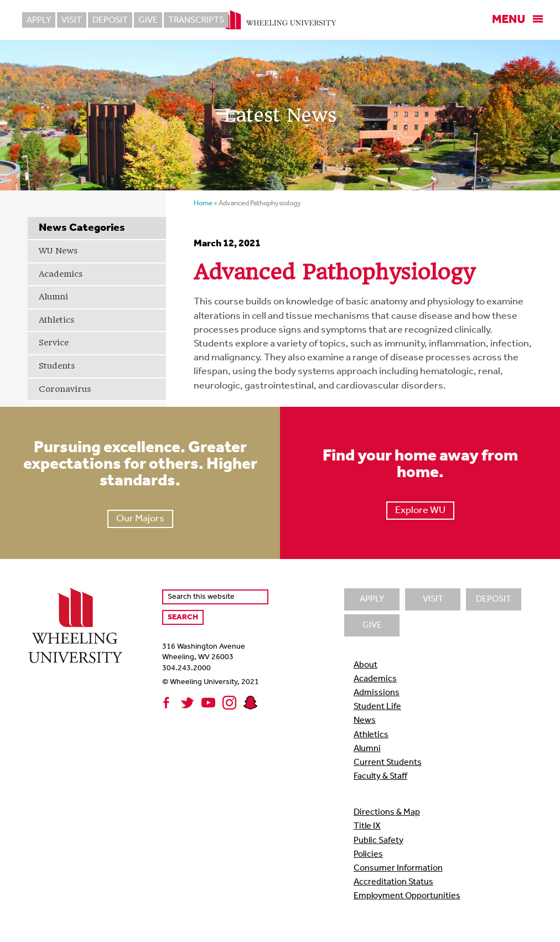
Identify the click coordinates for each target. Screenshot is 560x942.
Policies (368, 855)
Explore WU (420, 511)
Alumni (53, 297)
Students (57, 366)
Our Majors (140, 519)
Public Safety (378, 841)
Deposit (110, 20)
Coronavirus (65, 389)
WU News (58, 251)
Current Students (388, 763)
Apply (39, 20)
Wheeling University (280, 20)
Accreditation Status (393, 882)
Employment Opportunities (407, 896)
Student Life (377, 707)
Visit (72, 20)
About (365, 665)
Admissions (377, 693)
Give (148, 20)
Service (54, 343)
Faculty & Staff (380, 777)
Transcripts (196, 20)
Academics (61, 274)
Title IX (367, 826)
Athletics (56, 320)
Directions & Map (387, 812)
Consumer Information (398, 868)
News (365, 721)
